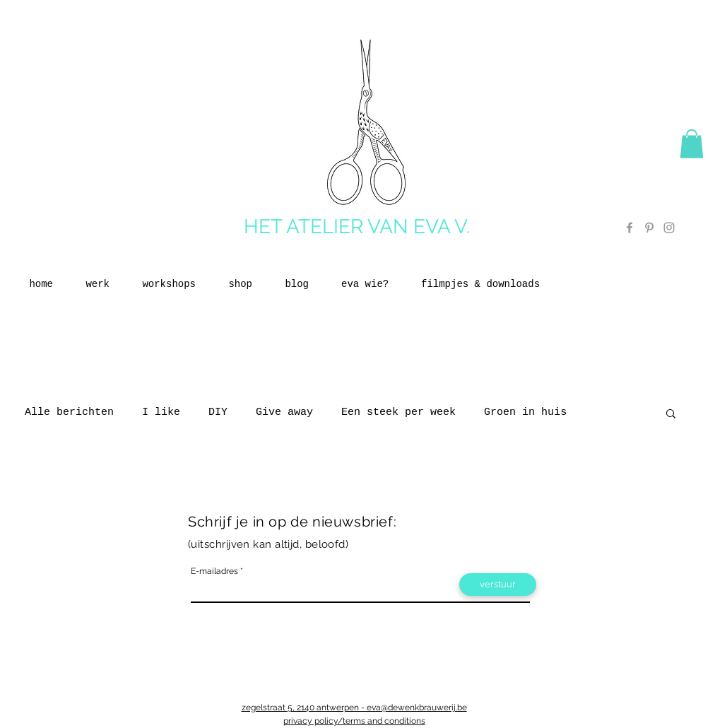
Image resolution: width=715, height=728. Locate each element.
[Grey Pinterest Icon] (649, 228)
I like (161, 412)
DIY (218, 412)
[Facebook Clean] (627, 471)
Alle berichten (69, 412)
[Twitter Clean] (645, 471)
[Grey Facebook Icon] (630, 228)
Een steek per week (398, 412)
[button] (692, 144)
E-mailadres (214, 571)
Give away (284, 412)
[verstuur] (498, 585)
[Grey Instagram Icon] (669, 228)
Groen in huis (525, 412)
